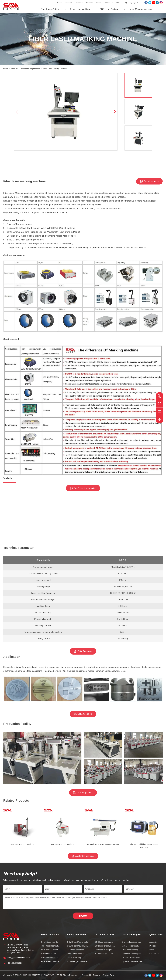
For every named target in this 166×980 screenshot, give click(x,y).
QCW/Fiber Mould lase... (78, 946)
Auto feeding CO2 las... (105, 954)
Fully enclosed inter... (50, 950)
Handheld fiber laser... (77, 950)
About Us (69, 3)
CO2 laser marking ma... (132, 954)
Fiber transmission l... (76, 954)
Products (79, 3)
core (118, 3)
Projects (90, 3)
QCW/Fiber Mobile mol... (78, 942)
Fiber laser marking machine (55, 69)
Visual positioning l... (130, 946)
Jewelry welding (74, 957)
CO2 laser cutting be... (104, 950)
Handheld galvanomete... (78, 961)
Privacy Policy (109, 975)
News (98, 3)
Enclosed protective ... (131, 942)
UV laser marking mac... (132, 957)
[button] (114, 112)
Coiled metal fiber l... (50, 954)
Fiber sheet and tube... (51, 961)
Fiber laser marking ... (131, 950)
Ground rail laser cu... (51, 957)
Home (59, 3)
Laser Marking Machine (140, 9)
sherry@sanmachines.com (18, 958)
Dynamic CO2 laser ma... (133, 961)
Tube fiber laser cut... (50, 946)
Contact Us (109, 3)
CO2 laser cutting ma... (105, 942)
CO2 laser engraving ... (105, 946)
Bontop (96, 975)
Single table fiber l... (50, 942)
